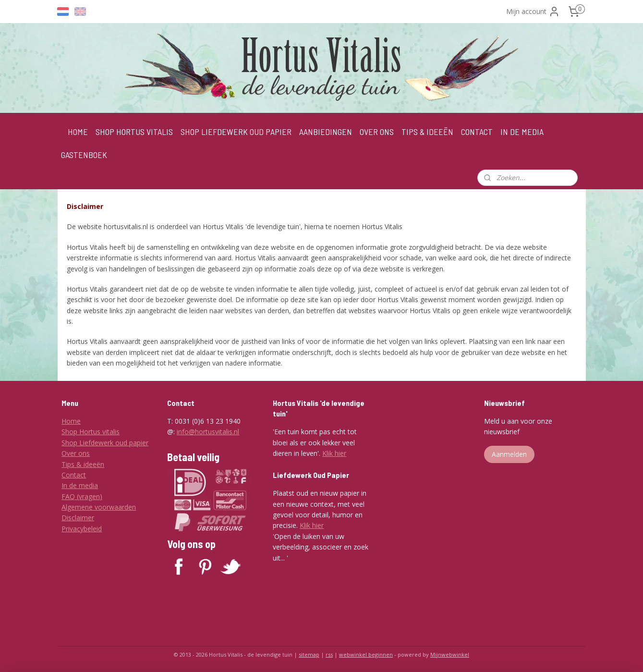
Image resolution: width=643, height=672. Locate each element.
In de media (80, 485)
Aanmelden (509, 454)
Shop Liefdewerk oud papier (105, 443)
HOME (78, 132)
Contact (74, 475)
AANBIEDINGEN (326, 132)
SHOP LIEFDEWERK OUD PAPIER (236, 132)
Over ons (76, 453)
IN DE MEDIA (522, 132)
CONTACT (477, 132)
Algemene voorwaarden (99, 507)
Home (71, 421)
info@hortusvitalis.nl (208, 432)
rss (329, 654)
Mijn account (533, 12)
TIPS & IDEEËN (427, 132)
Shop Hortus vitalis (91, 432)
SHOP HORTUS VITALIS (134, 132)
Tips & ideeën (83, 464)
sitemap (309, 654)
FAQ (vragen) (82, 496)
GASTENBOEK (84, 155)
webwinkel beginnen (366, 654)
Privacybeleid (82, 529)
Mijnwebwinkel (450, 654)
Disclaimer (78, 518)
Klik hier (334, 453)
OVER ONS (377, 132)
